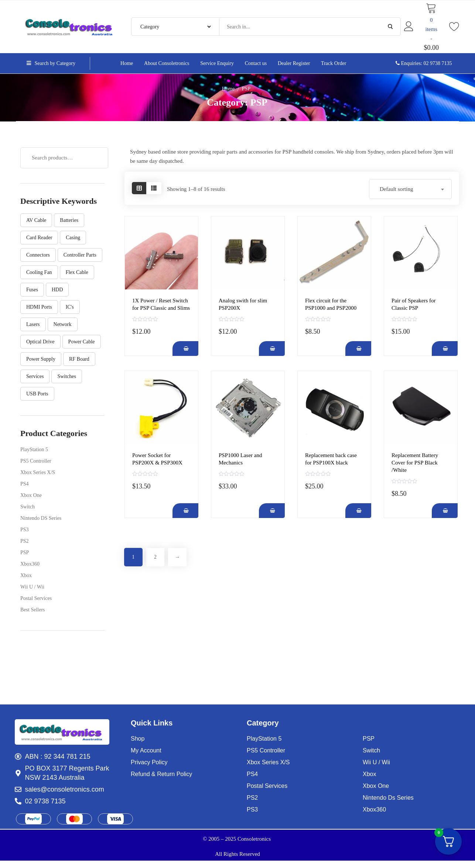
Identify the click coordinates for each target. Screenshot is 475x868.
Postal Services (36, 598)
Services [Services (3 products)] (35, 376)
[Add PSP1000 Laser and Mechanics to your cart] (272, 511)
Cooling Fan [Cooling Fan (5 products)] (39, 272)
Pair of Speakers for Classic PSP (414, 304)
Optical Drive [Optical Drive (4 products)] (40, 342)
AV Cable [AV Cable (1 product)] (36, 220)
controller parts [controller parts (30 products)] (80, 255)
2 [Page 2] (156, 557)
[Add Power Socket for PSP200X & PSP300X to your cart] (185, 511)
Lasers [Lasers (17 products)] (33, 324)
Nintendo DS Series (41, 518)
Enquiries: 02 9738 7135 (424, 63)
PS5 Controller (36, 461)
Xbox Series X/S (38, 472)
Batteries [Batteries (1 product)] (69, 220)
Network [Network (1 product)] (63, 324)
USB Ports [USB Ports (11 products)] (37, 394)
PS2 (25, 541)
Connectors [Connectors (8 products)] (38, 255)
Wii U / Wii (32, 587)
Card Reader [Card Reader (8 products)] (39, 238)
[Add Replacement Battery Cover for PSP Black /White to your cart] (445, 511)
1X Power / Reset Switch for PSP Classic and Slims (161, 304)
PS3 (25, 530)
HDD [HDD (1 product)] (57, 290)
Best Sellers (33, 610)
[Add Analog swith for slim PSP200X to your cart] (272, 349)
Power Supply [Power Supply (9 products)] (41, 359)
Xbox (26, 575)
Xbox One (31, 495)
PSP (25, 553)
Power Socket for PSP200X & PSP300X (157, 459)
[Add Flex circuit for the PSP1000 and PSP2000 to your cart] (358, 349)
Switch (28, 507)
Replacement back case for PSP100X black (331, 459)
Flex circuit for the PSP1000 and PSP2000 (331, 304)
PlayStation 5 (34, 450)
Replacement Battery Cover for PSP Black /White (415, 463)
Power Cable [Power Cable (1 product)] (82, 342)
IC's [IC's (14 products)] (70, 307)
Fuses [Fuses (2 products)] (32, 290)
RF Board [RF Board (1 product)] (79, 359)
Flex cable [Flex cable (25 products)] (77, 272)
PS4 (25, 484)
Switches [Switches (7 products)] (67, 376)
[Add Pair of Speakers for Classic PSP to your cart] (445, 349)
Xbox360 (30, 564)
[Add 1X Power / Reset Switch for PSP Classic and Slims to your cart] (185, 349)
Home (228, 89)
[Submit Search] (390, 27)
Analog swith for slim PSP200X (243, 304)
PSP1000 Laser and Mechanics (240, 459)
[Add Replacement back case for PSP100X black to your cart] (358, 511)
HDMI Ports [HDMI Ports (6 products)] (39, 307)
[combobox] (410, 189)
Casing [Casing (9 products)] (73, 238)
